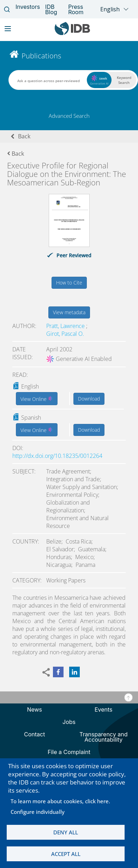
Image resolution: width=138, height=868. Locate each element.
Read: (20, 375)
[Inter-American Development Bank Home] (72, 33)
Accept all (66, 854)
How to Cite (69, 283)
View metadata (69, 312)
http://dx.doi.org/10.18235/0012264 (57, 456)
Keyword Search (124, 80)
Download (89, 399)
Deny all (66, 832)
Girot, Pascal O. (65, 334)
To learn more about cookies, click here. (60, 801)
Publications (41, 56)
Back (24, 136)
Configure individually (38, 812)
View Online (37, 398)
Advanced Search (69, 116)
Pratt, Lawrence (66, 326)
